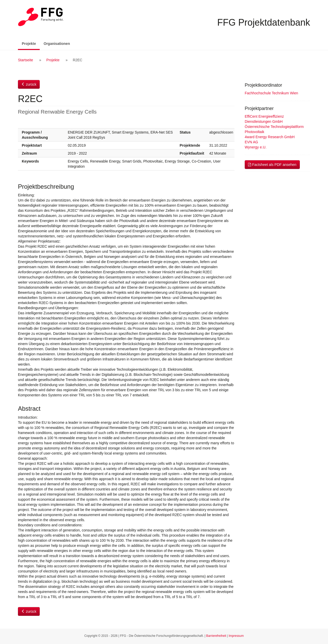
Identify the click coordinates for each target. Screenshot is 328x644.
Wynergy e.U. (256, 147)
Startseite (25, 60)
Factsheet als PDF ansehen (272, 165)
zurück (29, 84)
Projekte (31, 43)
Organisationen (57, 44)
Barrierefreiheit (216, 636)
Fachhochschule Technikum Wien (271, 93)
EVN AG (251, 142)
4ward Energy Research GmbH (270, 137)
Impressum (236, 636)
